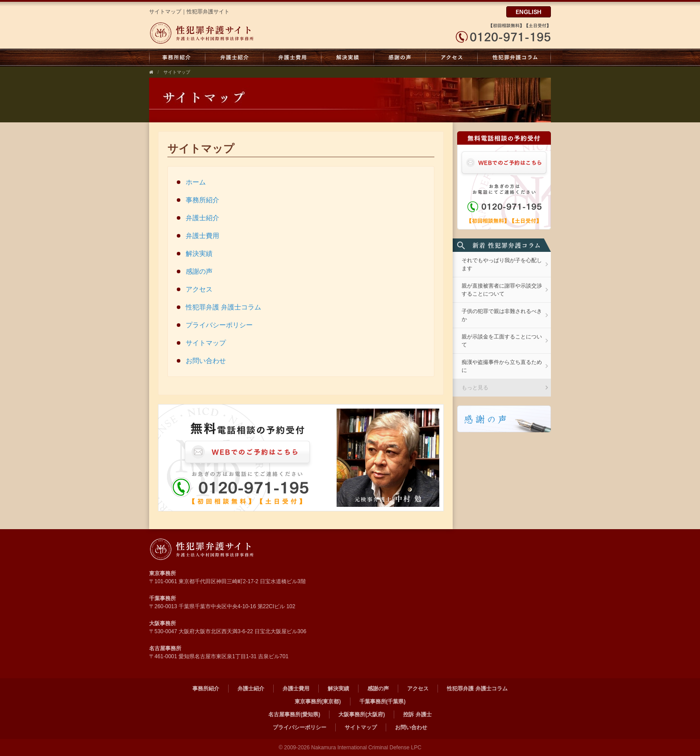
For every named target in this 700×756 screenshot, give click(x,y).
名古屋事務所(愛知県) (294, 714)
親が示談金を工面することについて (502, 341)
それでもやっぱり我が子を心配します (502, 264)
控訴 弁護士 (417, 714)
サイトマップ (177, 72)
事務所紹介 (177, 58)
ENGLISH (529, 12)
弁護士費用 (292, 58)
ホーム (196, 182)
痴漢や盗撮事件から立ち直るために (502, 366)
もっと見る (475, 388)
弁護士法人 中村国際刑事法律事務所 (233, 549)
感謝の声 (400, 58)
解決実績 (348, 58)
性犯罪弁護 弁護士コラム (514, 58)
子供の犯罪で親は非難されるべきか (502, 315)
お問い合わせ (206, 361)
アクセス (452, 58)
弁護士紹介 (234, 58)
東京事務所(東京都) (318, 702)
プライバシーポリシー (219, 325)
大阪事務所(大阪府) (362, 714)
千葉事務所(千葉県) (383, 702)
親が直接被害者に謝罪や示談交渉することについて (502, 290)
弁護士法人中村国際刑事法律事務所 (233, 33)
